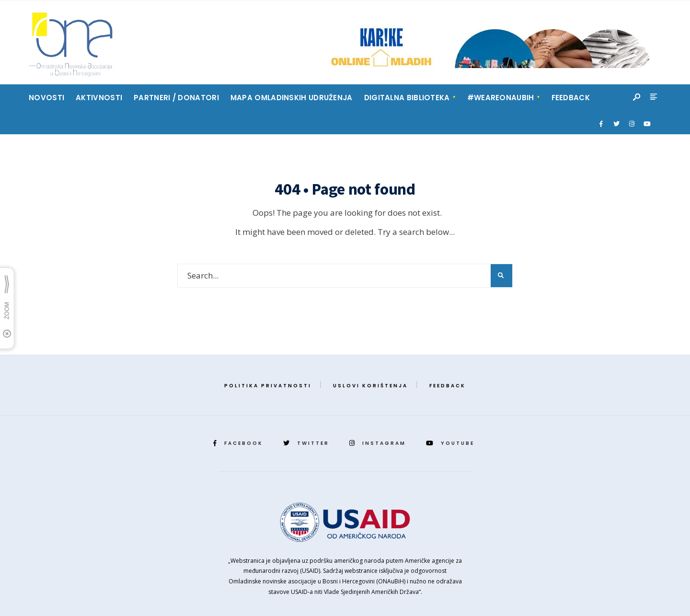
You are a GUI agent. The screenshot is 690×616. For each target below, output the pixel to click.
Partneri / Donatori (176, 98)
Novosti (46, 98)
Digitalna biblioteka (407, 98)
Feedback (571, 98)
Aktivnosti (99, 98)
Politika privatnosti (268, 386)
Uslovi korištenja (370, 386)
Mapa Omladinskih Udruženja (292, 98)
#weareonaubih (501, 98)
